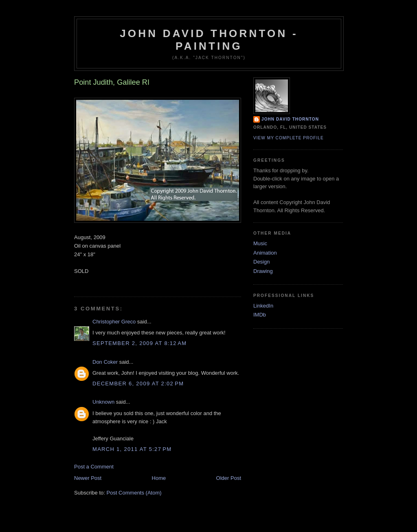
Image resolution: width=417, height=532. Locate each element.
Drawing (263, 271)
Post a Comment (94, 467)
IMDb (260, 315)
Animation (265, 253)
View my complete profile (289, 138)
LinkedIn (263, 306)
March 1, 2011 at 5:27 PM (132, 449)
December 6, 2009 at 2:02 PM (138, 384)
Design (261, 262)
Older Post (229, 478)
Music (260, 243)
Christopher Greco (114, 322)
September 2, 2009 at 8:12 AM (139, 343)
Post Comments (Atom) (134, 493)
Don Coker (105, 362)
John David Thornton (290, 119)
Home (159, 478)
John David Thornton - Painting (209, 40)
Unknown (103, 402)
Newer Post (88, 478)
